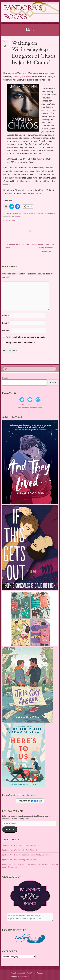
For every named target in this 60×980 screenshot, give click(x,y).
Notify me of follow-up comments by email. (25, 337)
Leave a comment (11, 221)
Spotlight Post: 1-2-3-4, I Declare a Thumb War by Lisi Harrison (27, 855)
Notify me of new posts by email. (21, 343)
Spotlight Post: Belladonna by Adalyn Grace (19, 860)
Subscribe (10, 829)
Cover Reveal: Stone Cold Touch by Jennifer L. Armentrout (43, 248)
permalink (19, 216)
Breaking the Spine (22, 76)
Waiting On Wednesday (47, 213)
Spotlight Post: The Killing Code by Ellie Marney (21, 845)
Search (5, 378)
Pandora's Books (23, 13)
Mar (5, 42)
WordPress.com (26, 977)
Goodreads (37, 194)
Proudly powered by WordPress (23, 973)
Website (6, 330)
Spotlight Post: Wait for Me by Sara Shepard (19, 850)
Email (5, 323)
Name (6, 316)
